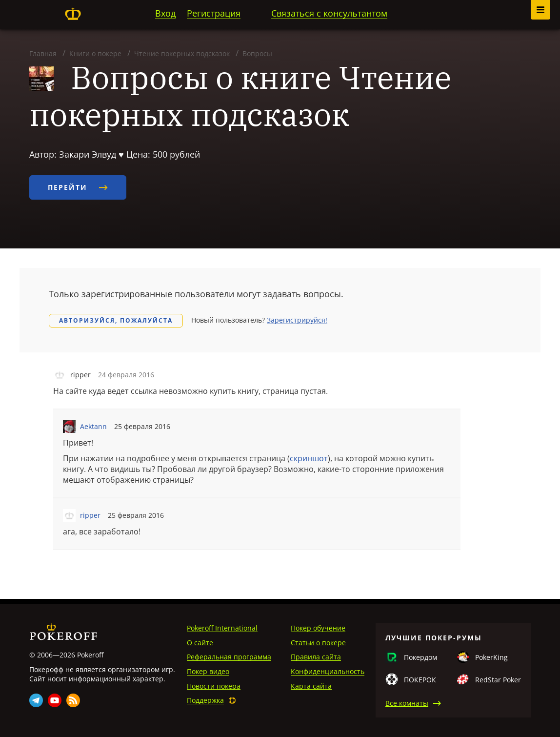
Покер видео (208, 671)
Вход (165, 13)
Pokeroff (73, 14)
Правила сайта (316, 657)
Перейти (78, 187)
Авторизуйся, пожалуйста (116, 320)
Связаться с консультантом (329, 13)
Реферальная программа (229, 657)
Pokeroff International (222, 628)
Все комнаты (407, 703)
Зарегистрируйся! (297, 320)
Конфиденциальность (328, 671)
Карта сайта (311, 686)
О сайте (200, 643)
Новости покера (214, 686)
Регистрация (214, 13)
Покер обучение (318, 628)
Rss (73, 700)
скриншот (309, 458)
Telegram (36, 700)
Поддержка (205, 700)
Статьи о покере (318, 643)
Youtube (55, 700)
